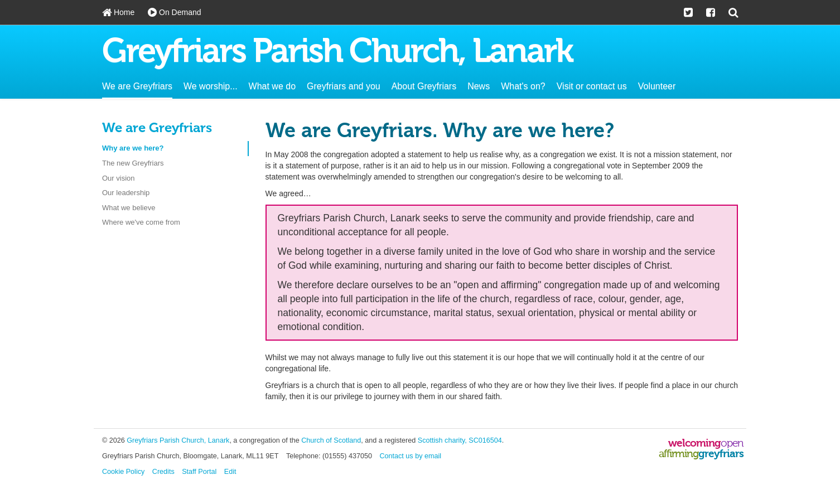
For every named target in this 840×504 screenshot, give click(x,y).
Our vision (119, 178)
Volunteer (657, 86)
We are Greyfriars (137, 86)
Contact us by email (410, 456)
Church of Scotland (331, 440)
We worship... (211, 86)
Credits (163, 472)
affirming (679, 454)
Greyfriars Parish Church (337, 53)
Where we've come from (141, 222)
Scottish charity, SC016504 (460, 440)
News (479, 86)
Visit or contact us (592, 86)
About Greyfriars (424, 86)
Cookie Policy (123, 472)
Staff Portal (199, 472)
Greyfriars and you (344, 86)
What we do (272, 86)
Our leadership (126, 193)
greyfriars (721, 454)
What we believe (129, 208)
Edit (230, 472)
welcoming (694, 444)
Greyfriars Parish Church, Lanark (178, 440)
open (732, 444)
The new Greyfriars (133, 163)
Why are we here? (133, 148)
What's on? (523, 86)
